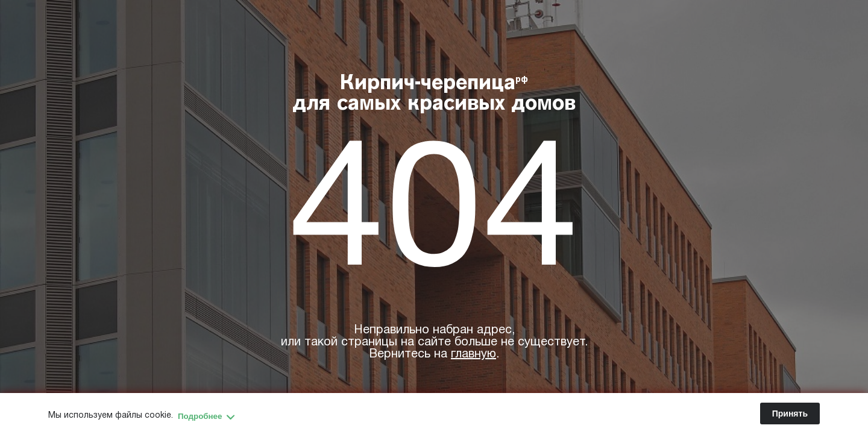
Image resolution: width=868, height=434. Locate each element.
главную (473, 354)
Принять (790, 414)
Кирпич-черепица (434, 95)
